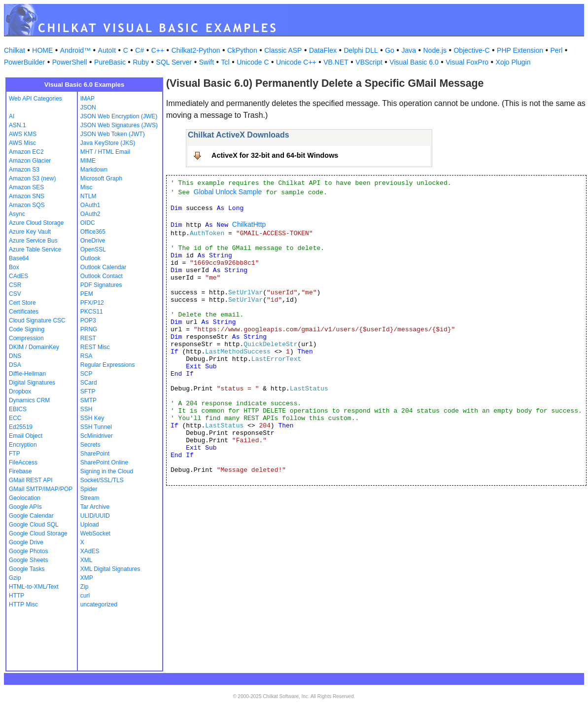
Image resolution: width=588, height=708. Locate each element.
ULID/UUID (95, 516)
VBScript (369, 62)
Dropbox (20, 391)
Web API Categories (35, 99)
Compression (26, 338)
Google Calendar (31, 516)
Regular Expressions (108, 365)
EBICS (18, 409)
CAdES (18, 276)
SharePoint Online (104, 462)
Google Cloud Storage (38, 533)
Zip (85, 587)
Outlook (90, 258)
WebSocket (95, 533)
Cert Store (22, 303)
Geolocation (25, 498)
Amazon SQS (27, 205)
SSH (86, 409)
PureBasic (110, 62)
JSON (88, 107)
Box (14, 267)
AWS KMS (23, 134)
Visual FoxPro (467, 62)
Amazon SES (26, 187)
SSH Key (92, 418)
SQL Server (174, 62)
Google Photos (28, 551)
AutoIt (107, 50)
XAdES (90, 551)
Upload (90, 525)
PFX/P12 (92, 303)
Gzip (15, 578)
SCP (86, 374)
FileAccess (23, 462)
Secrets (90, 445)
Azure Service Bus (33, 241)
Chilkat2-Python (196, 50)
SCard (89, 383)
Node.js (435, 50)
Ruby (141, 62)
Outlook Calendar (103, 267)
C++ (158, 50)
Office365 (93, 232)
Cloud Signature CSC (37, 320)
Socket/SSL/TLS (102, 480)
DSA (15, 365)
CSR (15, 285)
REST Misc (95, 347)
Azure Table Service (35, 249)
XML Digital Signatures (110, 569)
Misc (86, 187)
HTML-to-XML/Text (34, 587)
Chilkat (15, 50)
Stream (90, 498)
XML (86, 560)
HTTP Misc (23, 604)
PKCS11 (92, 312)
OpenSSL (93, 249)
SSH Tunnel (96, 427)
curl (85, 596)
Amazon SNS (27, 196)
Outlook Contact (102, 276)
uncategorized (99, 604)
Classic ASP (283, 50)
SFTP (88, 391)
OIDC (88, 223)
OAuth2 (90, 214)
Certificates (24, 312)
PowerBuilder (24, 62)
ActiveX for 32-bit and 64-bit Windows (275, 155)
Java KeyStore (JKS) (108, 143)
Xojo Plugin (513, 62)
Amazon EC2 (26, 152)
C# (139, 50)
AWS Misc (22, 143)
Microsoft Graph (101, 178)
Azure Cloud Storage (36, 223)
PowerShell (70, 62)
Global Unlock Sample (228, 192)
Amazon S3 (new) (32, 178)
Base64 (19, 258)
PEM (87, 294)
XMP (87, 578)
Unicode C (253, 62)
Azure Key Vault (30, 232)
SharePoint (95, 454)
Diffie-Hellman (27, 374)
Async (17, 214)
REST (88, 338)
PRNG (89, 329)
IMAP (87, 99)
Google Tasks (27, 569)
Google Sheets (28, 560)
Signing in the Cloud (107, 471)
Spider (89, 489)
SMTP (88, 400)
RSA (86, 356)
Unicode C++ (296, 62)
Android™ (75, 50)
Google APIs (25, 507)
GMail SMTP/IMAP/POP (41, 489)
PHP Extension (520, 50)
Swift (207, 62)
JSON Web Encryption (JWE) (119, 116)
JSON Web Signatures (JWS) (119, 125)
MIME (88, 161)
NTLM (88, 196)
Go (390, 50)
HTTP (17, 596)
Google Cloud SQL (34, 525)
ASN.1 (17, 125)
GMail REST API (31, 480)
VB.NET (336, 62)
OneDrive (93, 241)
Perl (557, 50)
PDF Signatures (101, 285)
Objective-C (471, 50)
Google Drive (26, 542)
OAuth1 (90, 205)
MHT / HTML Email (105, 152)
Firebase (20, 471)
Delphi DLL (361, 50)
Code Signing (27, 329)
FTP (15, 454)
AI (12, 116)
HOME (42, 50)
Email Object (26, 436)
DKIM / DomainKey (34, 347)
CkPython (242, 50)
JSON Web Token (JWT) (113, 134)
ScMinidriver (97, 436)
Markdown (94, 170)
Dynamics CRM (29, 400)
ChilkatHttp (249, 224)
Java (409, 50)
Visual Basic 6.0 (414, 62)
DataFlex (323, 50)
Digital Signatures (32, 383)
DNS (15, 356)
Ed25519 (21, 427)
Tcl (225, 62)
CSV (15, 294)
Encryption (23, 445)
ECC (15, 418)
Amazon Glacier (30, 161)
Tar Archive (95, 507)
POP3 (88, 320)
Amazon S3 (24, 170)
